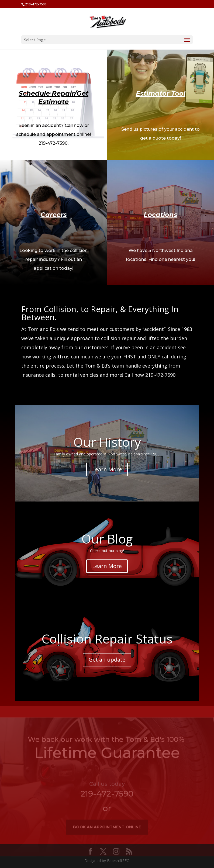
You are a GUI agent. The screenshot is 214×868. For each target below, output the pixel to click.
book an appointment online (107, 831)
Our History (107, 442)
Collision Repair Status (107, 639)
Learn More (107, 469)
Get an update (107, 660)
